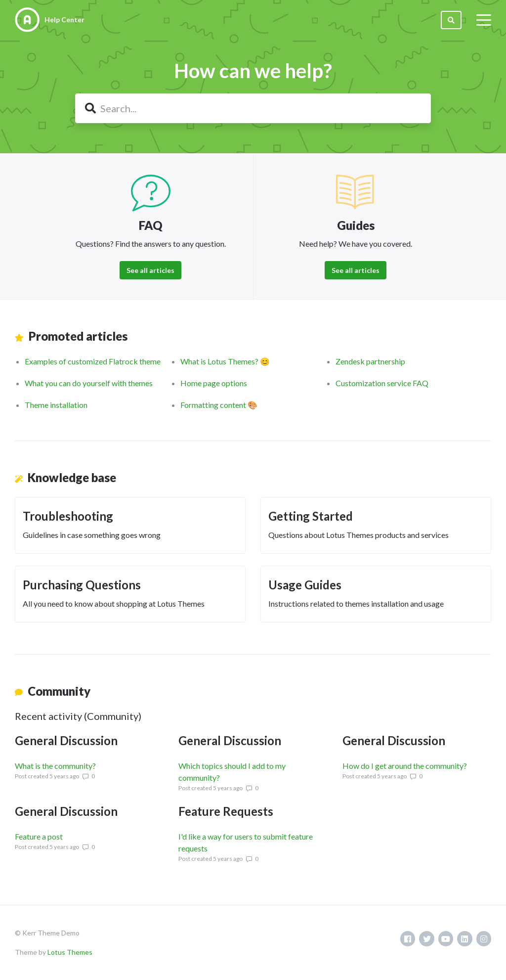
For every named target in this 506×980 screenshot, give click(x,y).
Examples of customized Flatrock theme (93, 361)
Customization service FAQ (382, 383)
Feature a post (39, 836)
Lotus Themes (70, 952)
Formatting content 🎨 (219, 405)
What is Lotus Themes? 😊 (225, 361)
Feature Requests (226, 811)
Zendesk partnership (370, 361)
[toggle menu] (484, 20)
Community (59, 691)
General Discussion (66, 740)
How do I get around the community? (405, 766)
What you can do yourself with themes (89, 383)
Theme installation (56, 405)
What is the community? (55, 766)
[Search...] (253, 108)
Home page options (214, 383)
